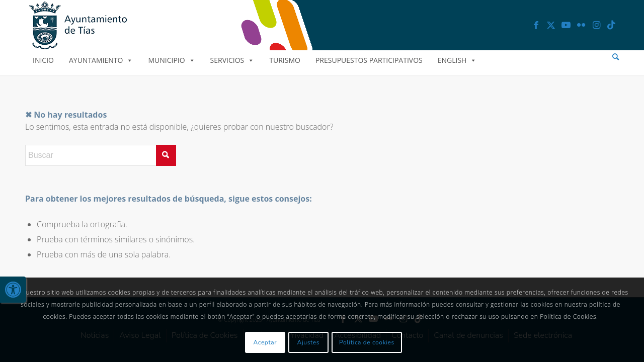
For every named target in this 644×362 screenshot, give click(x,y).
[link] (13, 290)
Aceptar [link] (265, 342)
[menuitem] (616, 57)
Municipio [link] (171, 60)
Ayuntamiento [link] (101, 60)
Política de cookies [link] (367, 342)
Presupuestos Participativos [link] (369, 60)
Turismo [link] (285, 60)
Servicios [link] (232, 60)
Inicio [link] (43, 60)
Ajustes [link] (309, 342)
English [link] (457, 60)
